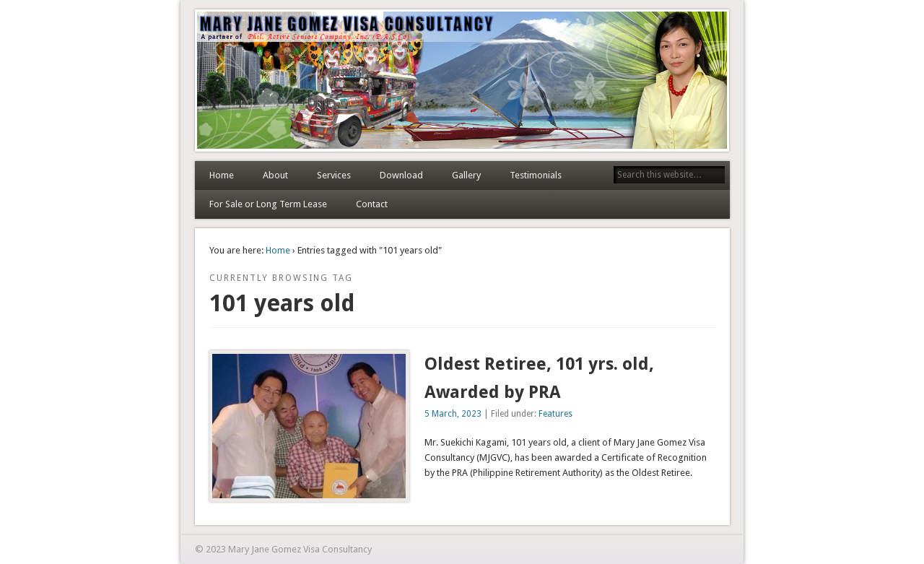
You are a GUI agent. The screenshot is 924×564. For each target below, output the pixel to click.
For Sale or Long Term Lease (268, 204)
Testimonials (536, 175)
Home (222, 175)
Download (401, 175)
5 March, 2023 (453, 414)
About (275, 175)
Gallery (466, 175)
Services (334, 175)
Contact (372, 204)
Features (555, 414)
